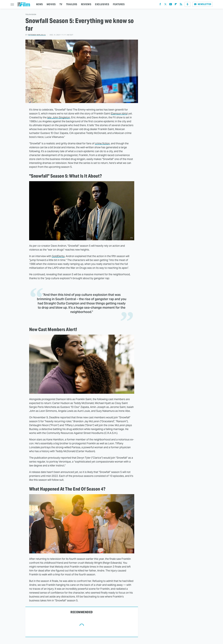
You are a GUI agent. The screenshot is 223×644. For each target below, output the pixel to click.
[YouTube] (171, 5)
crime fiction (102, 143)
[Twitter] (165, 5)
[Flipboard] (176, 5)
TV (61, 4)
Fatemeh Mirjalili (37, 35)
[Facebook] (160, 5)
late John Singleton (59, 117)
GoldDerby (58, 256)
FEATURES (119, 4)
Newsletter (203, 4)
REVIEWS (86, 4)
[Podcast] (187, 4)
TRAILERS (72, 4)
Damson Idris (119, 113)
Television (31, 15)
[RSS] (181, 5)
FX (135, 101)
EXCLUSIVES (102, 4)
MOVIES (51, 4)
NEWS (39, 4)
